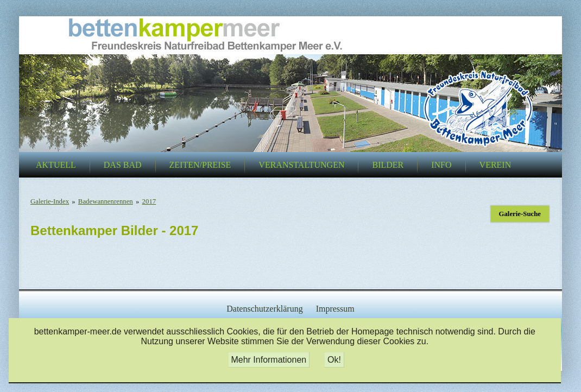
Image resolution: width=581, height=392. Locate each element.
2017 (149, 201)
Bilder (388, 165)
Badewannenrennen (106, 201)
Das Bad (123, 165)
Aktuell (56, 165)
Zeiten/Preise (200, 165)
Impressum (335, 309)
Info (441, 165)
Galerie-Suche (520, 214)
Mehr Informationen (269, 360)
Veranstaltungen (301, 165)
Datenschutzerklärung (264, 309)
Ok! (334, 360)
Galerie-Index (50, 201)
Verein (495, 165)
